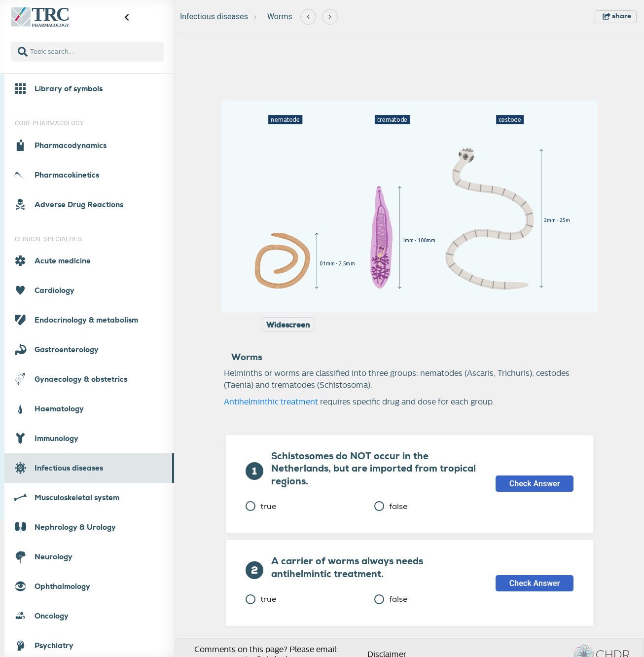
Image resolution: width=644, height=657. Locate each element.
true (261, 506)
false (391, 506)
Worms (280, 17)
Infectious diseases (214, 17)
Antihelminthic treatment (271, 402)
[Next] (330, 17)
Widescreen (288, 325)
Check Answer (535, 484)
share (617, 16)
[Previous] (308, 17)
